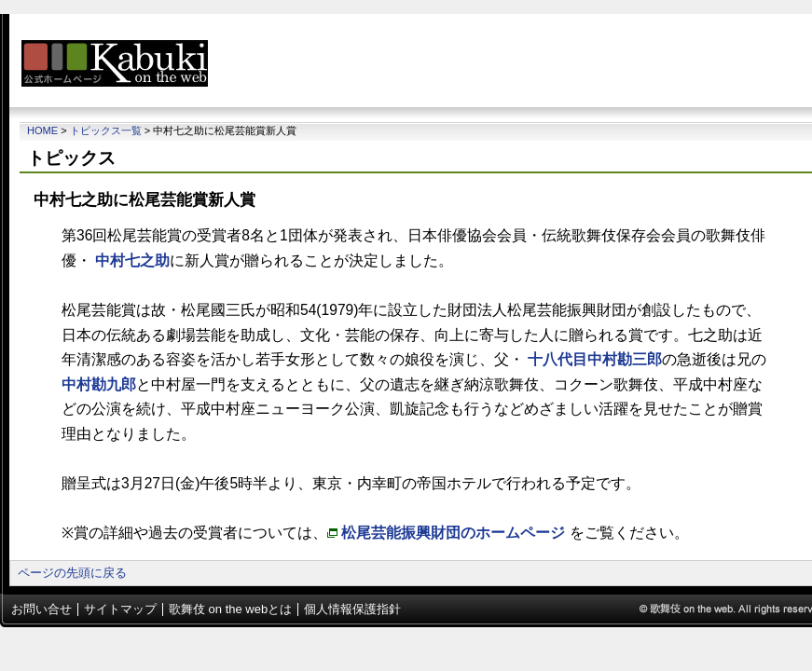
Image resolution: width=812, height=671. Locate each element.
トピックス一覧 (106, 130)
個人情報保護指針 (352, 609)
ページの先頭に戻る (72, 573)
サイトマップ (120, 609)
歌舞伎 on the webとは (230, 609)
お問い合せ (41, 609)
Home (42, 130)
